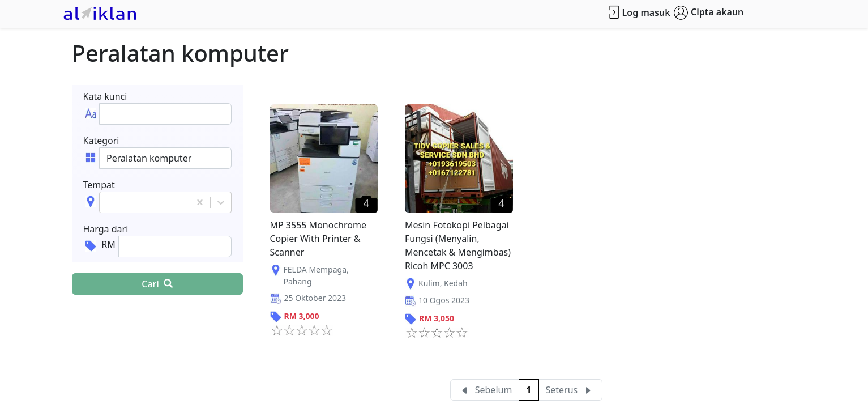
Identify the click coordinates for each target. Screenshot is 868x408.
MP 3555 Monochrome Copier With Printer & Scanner (318, 239)
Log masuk (638, 12)
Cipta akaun (709, 13)
